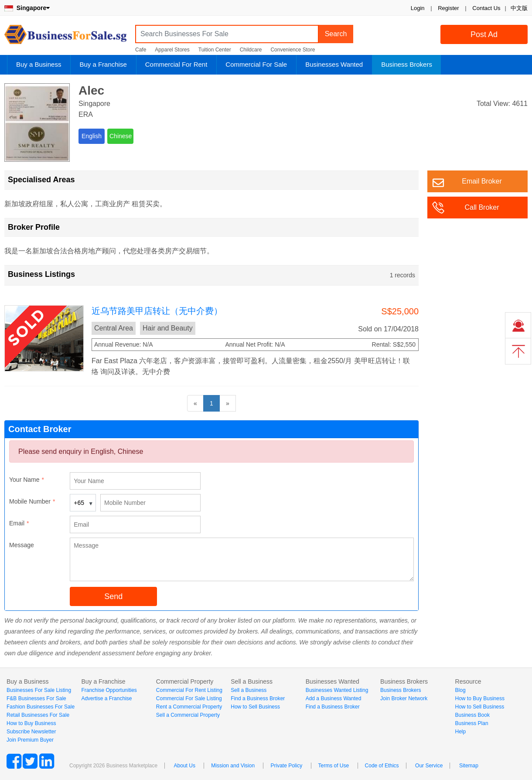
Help (461, 732)
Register (448, 8)
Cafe (141, 50)
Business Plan (472, 723)
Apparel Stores (172, 50)
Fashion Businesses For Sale (41, 707)
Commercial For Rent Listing (189, 690)
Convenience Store (293, 50)
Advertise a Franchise (106, 698)
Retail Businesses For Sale (38, 715)
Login (418, 8)
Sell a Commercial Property (188, 715)
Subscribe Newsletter (31, 732)
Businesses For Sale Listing (39, 690)
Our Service (429, 766)
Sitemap (469, 766)
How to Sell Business (255, 707)
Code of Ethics (382, 766)
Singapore (27, 8)
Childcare (251, 50)
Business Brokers (407, 64)
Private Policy (286, 766)
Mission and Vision (233, 766)
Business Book (472, 715)
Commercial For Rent (176, 64)
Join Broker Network (404, 698)
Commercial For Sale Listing (189, 698)
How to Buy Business (31, 723)
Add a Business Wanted (334, 698)
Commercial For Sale (256, 64)
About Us (185, 766)
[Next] (228, 403)
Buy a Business (39, 64)
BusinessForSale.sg (65, 37)
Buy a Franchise (103, 64)
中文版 (519, 8)
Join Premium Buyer (30, 740)
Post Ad (484, 34)
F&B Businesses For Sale (36, 698)
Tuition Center (215, 50)
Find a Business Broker (258, 698)
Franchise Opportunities (109, 690)
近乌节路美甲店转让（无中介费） (157, 311)
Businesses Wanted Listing (337, 690)
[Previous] (195, 403)
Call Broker (482, 207)
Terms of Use (334, 766)
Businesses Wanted (334, 64)
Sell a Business (249, 690)
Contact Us (486, 8)
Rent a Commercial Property (189, 707)
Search (336, 34)
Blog (460, 690)
